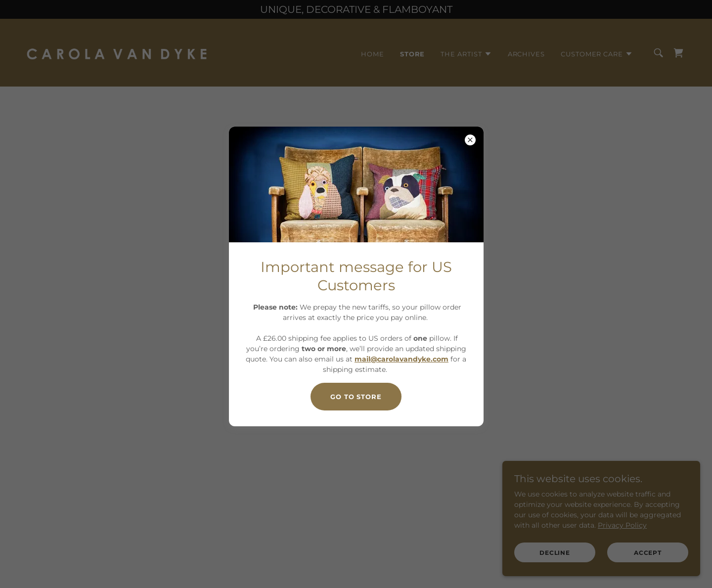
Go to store (356, 397)
